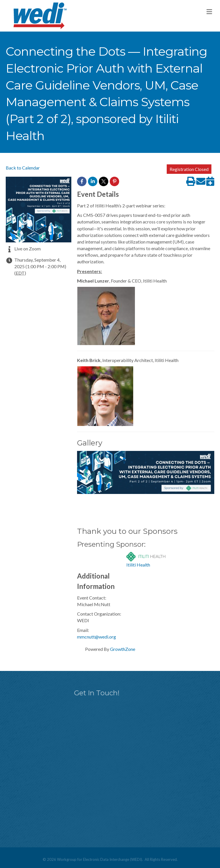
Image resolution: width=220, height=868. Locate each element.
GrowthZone (123, 649)
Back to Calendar (23, 168)
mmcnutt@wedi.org (97, 637)
